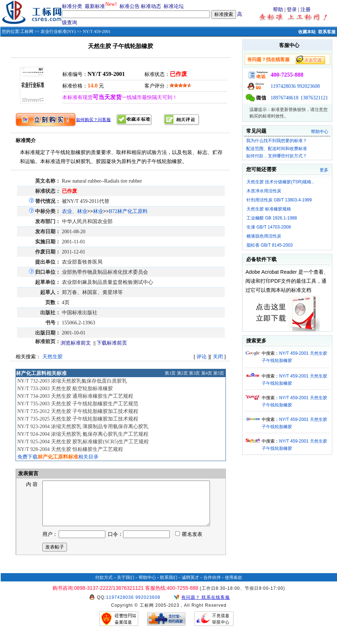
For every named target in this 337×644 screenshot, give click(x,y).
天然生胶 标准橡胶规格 (269, 209)
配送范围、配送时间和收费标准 (277, 149)
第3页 (194, 373)
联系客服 (327, 32)
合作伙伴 (212, 586)
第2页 (182, 373)
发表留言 (28, 474)
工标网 (27, 31)
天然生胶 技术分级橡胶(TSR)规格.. (280, 182)
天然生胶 (52, 357)
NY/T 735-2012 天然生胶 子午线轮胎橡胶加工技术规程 (78, 411)
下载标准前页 (112, 343)
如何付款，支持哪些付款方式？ (277, 156)
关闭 (218, 357)
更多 (324, 170)
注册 (306, 10)
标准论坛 (174, 6)
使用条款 (233, 586)
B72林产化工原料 (128, 211)
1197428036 (283, 86)
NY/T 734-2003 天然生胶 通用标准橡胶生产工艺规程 (75, 396)
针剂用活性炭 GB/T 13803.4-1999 (279, 200)
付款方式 (104, 586)
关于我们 (126, 586)
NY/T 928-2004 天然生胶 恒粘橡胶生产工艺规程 (70, 449)
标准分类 (72, 6)
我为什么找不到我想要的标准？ (277, 141)
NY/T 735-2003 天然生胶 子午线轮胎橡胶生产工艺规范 (78, 404)
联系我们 (169, 586)
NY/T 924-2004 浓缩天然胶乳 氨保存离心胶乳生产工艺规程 (83, 434)
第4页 (207, 373)
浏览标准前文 (76, 343)
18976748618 (284, 98)
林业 (98, 211)
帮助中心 (320, 132)
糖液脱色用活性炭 (264, 236)
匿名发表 (189, 543)
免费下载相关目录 (58, 457)
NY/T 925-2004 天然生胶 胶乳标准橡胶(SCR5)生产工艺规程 (83, 442)
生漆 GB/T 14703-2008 (269, 227)
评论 (202, 357)
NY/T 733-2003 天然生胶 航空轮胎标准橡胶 (65, 389)
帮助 (278, 10)
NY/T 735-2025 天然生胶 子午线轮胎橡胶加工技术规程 (78, 419)
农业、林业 (75, 211)
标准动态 (151, 6)
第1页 (170, 373)
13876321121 (314, 98)
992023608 (308, 86)
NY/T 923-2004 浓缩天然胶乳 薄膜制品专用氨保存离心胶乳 (83, 427)
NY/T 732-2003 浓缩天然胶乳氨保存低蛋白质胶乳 (72, 381)
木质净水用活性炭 (264, 191)
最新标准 (95, 6)
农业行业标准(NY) (58, 31)
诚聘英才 (190, 586)
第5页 (219, 373)
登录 (292, 10)
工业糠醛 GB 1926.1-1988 (272, 218)
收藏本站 (307, 32)
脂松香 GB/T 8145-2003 (270, 245)
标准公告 (130, 6)
